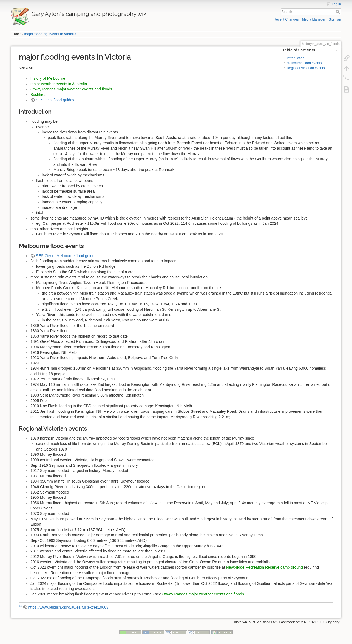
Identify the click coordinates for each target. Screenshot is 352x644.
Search (338, 12)
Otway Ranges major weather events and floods (71, 89)
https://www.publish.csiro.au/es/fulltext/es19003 (68, 607)
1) (69, 448)
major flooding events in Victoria (50, 34)
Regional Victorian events (306, 68)
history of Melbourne (48, 78)
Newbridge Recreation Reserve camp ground (265, 567)
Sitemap (335, 19)
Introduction (296, 58)
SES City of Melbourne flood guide (65, 256)
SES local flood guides (55, 100)
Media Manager (314, 19)
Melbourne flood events (304, 63)
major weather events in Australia (59, 84)
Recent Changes (286, 19)
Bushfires (38, 95)
